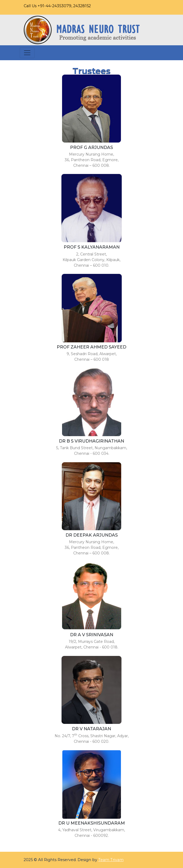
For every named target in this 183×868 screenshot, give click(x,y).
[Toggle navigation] (27, 53)
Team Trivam (111, 860)
